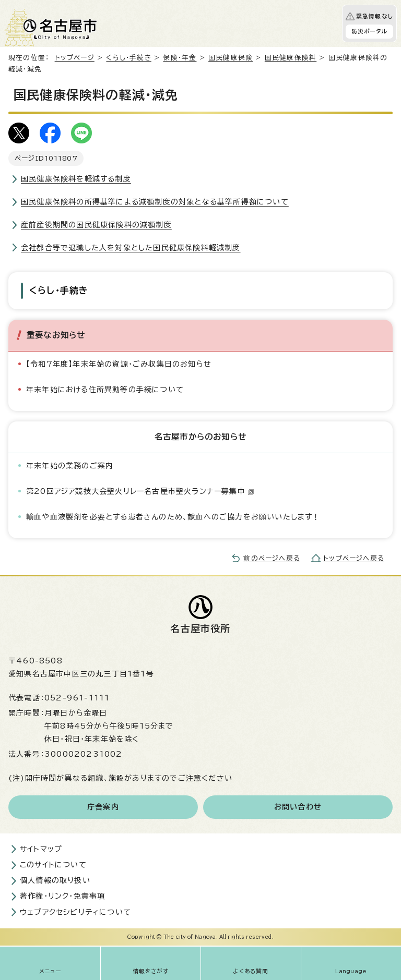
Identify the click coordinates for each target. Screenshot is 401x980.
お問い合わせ (298, 807)
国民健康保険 (231, 58)
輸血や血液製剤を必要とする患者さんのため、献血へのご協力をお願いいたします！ (173, 517)
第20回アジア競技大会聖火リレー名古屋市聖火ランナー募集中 (140, 491)
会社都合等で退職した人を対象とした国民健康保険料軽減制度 (131, 248)
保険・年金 (180, 58)
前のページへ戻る (272, 558)
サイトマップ (41, 849)
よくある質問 (251, 971)
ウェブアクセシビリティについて (75, 912)
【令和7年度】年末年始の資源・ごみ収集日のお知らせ (119, 364)
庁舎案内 (103, 807)
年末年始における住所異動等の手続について (105, 390)
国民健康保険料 (291, 58)
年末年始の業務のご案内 (70, 466)
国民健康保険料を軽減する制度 (76, 179)
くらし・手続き (128, 58)
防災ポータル (369, 31)
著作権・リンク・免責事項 (62, 896)
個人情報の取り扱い (55, 880)
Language (351, 971)
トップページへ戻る (354, 558)
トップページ (75, 58)
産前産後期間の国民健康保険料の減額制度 (96, 225)
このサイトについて (53, 865)
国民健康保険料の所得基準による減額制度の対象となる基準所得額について (155, 202)
